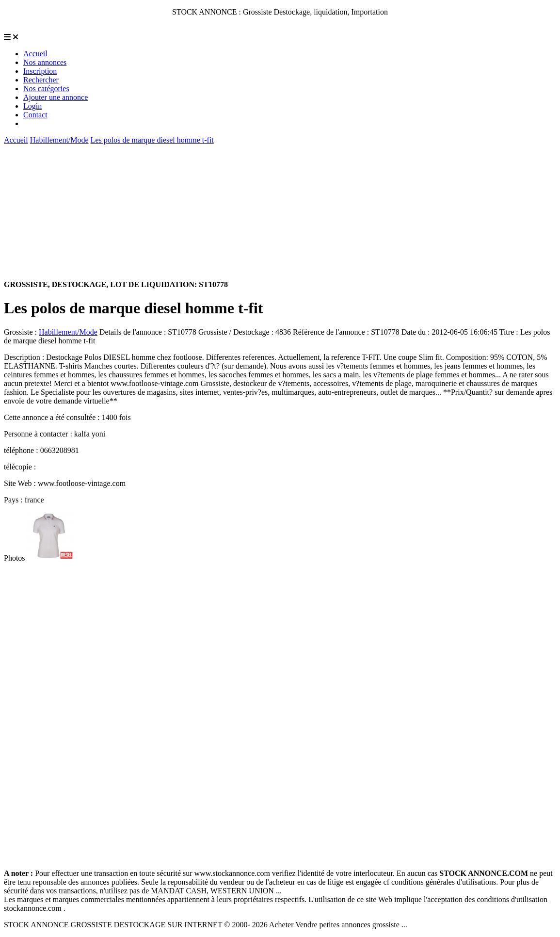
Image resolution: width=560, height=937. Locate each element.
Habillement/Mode (59, 140)
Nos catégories (46, 89)
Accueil (35, 54)
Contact (35, 115)
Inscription (40, 71)
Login (32, 106)
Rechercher (41, 80)
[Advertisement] (280, 212)
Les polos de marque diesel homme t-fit (152, 140)
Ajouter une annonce (56, 97)
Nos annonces (45, 62)
